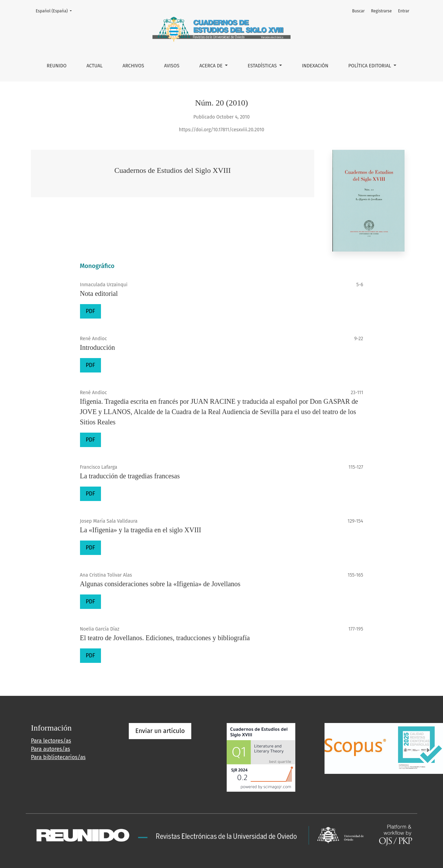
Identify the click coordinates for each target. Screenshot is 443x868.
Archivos (133, 66)
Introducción (98, 347)
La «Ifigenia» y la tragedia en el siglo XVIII (141, 530)
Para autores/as (50, 749)
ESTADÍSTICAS (263, 66)
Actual (95, 66)
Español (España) (56, 10)
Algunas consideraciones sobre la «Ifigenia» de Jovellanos (160, 584)
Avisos (172, 66)
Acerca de (211, 66)
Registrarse (381, 11)
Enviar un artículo (160, 731)
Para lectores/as (51, 741)
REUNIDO (57, 66)
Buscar (358, 11)
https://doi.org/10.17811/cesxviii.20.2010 (222, 130)
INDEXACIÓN (315, 66)
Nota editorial (99, 293)
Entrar (404, 11)
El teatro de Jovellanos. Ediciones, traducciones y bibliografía (165, 638)
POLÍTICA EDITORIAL (370, 66)
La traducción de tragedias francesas (130, 476)
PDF (90, 311)
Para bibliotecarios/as (58, 757)
